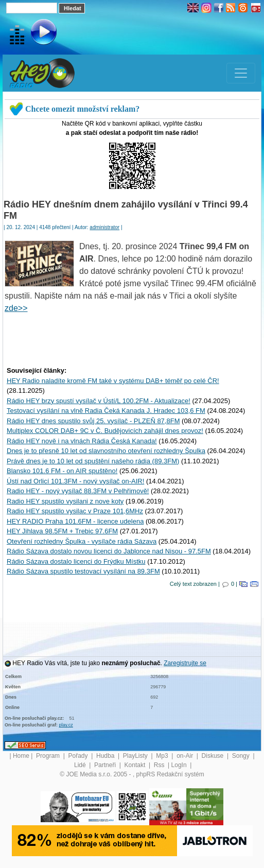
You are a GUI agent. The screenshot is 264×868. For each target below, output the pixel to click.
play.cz (66, 725)
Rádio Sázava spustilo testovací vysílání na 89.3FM (83, 571)
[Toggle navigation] (241, 73)
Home (21, 756)
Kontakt (136, 765)
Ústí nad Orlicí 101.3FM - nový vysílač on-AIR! (75, 481)
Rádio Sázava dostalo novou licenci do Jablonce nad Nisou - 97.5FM (109, 551)
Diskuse (214, 756)
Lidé (81, 765)
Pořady (79, 756)
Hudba (106, 756)
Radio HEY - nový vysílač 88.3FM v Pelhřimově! (78, 491)
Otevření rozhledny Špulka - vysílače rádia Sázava (82, 541)
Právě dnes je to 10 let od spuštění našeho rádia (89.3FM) (93, 461)
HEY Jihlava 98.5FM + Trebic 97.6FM (62, 531)
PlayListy (136, 756)
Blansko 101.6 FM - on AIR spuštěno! (62, 471)
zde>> (16, 308)
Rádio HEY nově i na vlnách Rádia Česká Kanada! (82, 441)
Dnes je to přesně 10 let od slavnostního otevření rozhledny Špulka (106, 451)
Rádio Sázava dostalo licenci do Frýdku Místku (76, 561)
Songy (242, 756)
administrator (104, 227)
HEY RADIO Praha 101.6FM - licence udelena (75, 521)
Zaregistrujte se (185, 663)
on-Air (186, 756)
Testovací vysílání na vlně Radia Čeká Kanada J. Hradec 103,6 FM (106, 411)
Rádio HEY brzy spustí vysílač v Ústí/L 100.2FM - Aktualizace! (99, 401)
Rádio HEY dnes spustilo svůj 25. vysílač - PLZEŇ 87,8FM (93, 421)
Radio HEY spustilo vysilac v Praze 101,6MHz (75, 511)
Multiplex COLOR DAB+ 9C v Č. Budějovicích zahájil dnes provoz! (105, 431)
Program (49, 756)
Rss (160, 765)
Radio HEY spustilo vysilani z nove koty (65, 501)
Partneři (106, 765)
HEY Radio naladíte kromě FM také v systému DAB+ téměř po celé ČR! (113, 381)
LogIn (180, 765)
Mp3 (163, 756)
